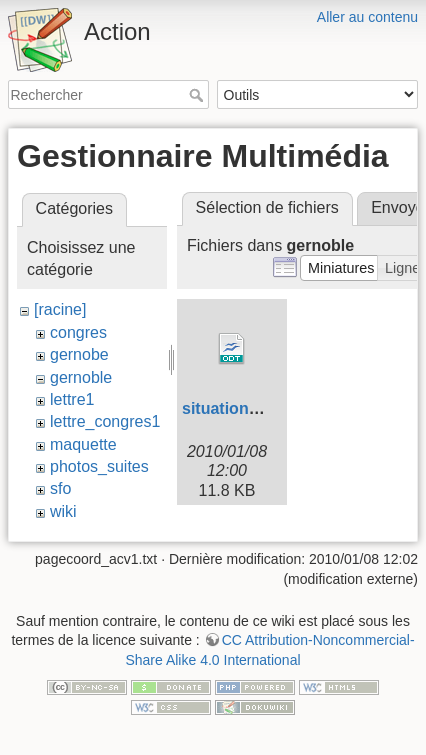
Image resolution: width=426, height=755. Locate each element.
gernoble (81, 377)
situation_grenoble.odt (268, 408)
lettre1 (72, 399)
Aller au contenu (367, 17)
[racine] (60, 309)
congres (78, 332)
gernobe (79, 354)
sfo (60, 488)
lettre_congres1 (105, 421)
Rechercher (198, 95)
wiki (63, 511)
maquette (83, 444)
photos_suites (99, 466)
